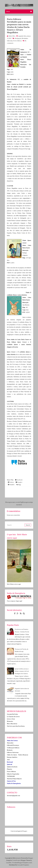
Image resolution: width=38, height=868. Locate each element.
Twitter (11, 482)
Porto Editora (17, 41)
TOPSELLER (11, 776)
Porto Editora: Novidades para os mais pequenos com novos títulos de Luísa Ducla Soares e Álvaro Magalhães (19, 26)
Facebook (19, 480)
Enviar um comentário (13, 515)
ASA (8, 760)
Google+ (19, 482)
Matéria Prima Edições (14, 779)
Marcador (10, 743)
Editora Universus (13, 752)
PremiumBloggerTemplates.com (22, 863)
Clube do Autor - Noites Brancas (18, 755)
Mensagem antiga (27, 502)
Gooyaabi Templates (23, 865)
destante (18, 858)
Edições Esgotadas (13, 774)
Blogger (25, 831)
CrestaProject (16, 860)
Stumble (11, 485)
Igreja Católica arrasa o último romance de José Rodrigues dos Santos (22, 671)
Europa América (12, 757)
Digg (19, 485)
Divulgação (18, 38)
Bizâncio (10, 750)
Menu (19, 11)
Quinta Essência (12, 767)
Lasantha (9, 863)
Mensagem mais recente (13, 502)
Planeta (9, 769)
